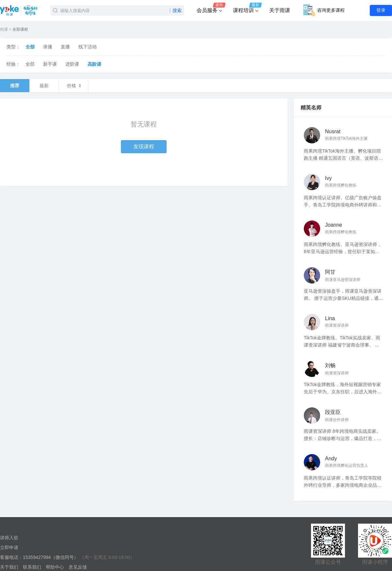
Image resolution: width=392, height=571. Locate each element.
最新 (44, 86)
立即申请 (9, 547)
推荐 (15, 86)
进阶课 (72, 64)
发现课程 (144, 147)
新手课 (50, 64)
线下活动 (88, 47)
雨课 (4, 29)
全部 (30, 47)
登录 (381, 10)
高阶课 (94, 64)
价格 (73, 86)
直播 (65, 47)
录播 (48, 47)
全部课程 (20, 29)
